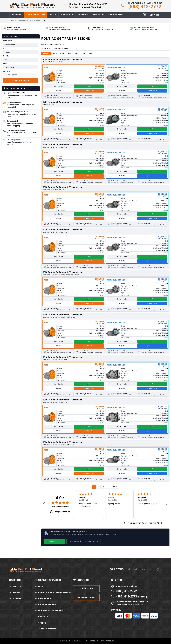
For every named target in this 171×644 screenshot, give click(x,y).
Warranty (15, 598)
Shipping (40, 623)
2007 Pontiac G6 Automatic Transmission (63, 102)
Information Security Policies (50, 611)
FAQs (39, 586)
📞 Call (89, 86)
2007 (76, 53)
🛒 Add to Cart (89, 91)
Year (5, 64)
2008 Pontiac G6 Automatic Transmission (63, 60)
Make (5, 48)
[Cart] (145, 15)
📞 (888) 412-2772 (55, 541)
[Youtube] (143, 569)
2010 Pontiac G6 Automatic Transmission (63, 230)
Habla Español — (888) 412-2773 (83, 541)
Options (7, 71)
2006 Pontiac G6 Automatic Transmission (63, 315)
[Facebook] (129, 569)
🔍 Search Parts (21, 80)
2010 (55, 53)
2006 (83, 53)
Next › (115, 487)
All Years (46, 53)
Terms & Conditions (45, 629)
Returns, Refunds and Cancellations (53, 592)
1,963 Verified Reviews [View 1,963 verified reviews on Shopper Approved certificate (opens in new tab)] (60, 506)
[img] (60, 503)
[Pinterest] (151, 569)
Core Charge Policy (45, 605)
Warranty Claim (86, 597)
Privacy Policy (43, 598)
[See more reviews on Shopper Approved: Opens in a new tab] (140, 523)
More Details (58, 86)
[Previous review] (44, 504)
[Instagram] (158, 569)
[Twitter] (136, 569)
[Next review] (167, 504)
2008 (69, 53)
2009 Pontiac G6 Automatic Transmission (63, 145)
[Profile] (154, 15)
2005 (91, 53)
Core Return (86, 588)
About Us (15, 586)
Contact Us (41, 617)
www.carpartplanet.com (127, 586)
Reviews (15, 592)
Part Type (7, 41)
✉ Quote (58, 91)
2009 (62, 53)
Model (6, 56)
